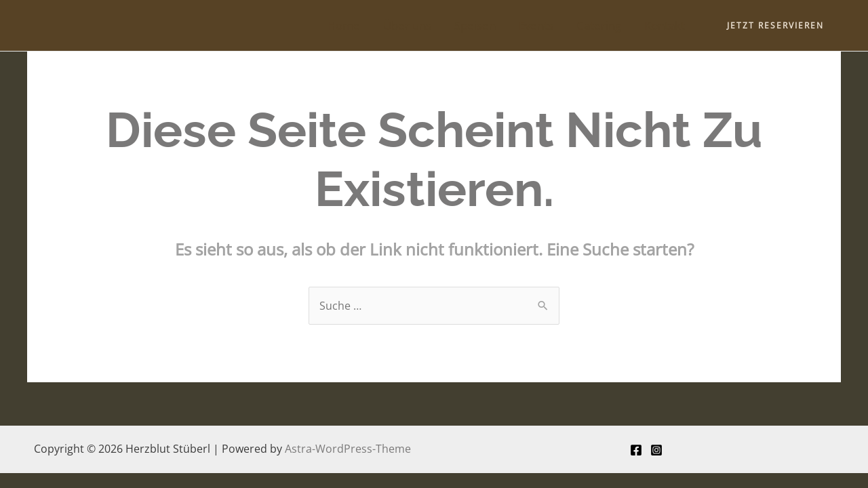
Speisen (475, 25)
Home (343, 25)
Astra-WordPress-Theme (348, 449)
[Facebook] (636, 450)
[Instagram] (656, 450)
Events (536, 25)
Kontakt (665, 25)
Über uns (407, 25)
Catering (599, 25)
